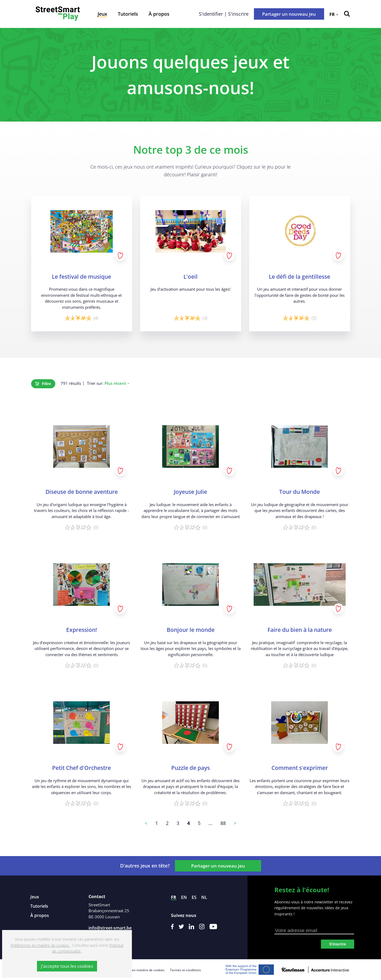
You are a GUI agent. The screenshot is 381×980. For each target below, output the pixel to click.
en (184, 897)
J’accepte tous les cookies (67, 966)
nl (204, 897)
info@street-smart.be (110, 928)
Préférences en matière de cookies (139, 970)
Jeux (102, 14)
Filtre (43, 384)
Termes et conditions (185, 970)
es (194, 897)
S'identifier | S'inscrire (224, 14)
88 (223, 823)
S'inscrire (338, 944)
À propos (159, 14)
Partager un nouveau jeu (289, 14)
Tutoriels (128, 14)
